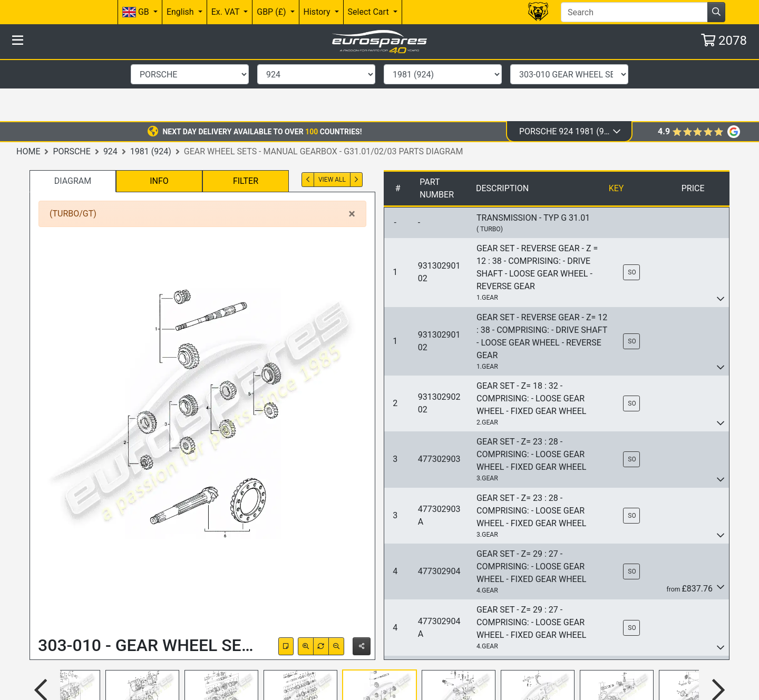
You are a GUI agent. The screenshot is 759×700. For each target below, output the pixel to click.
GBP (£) (272, 12)
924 (110, 89)
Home (28, 89)
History (318, 12)
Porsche (71, 89)
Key (616, 126)
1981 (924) (151, 89)
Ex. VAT (226, 12)
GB (137, 12)
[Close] (352, 152)
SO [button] (632, 210)
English (181, 12)
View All (332, 117)
